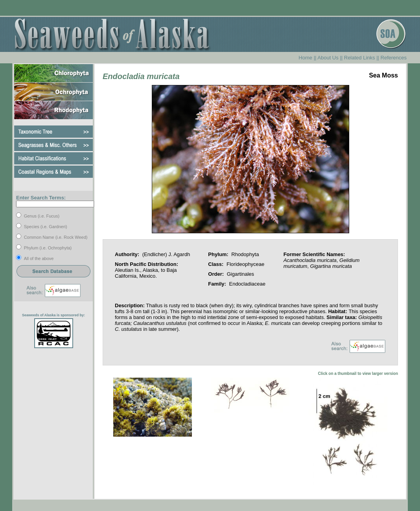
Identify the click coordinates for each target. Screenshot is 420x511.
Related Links (360, 58)
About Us (328, 58)
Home (305, 58)
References (394, 58)
